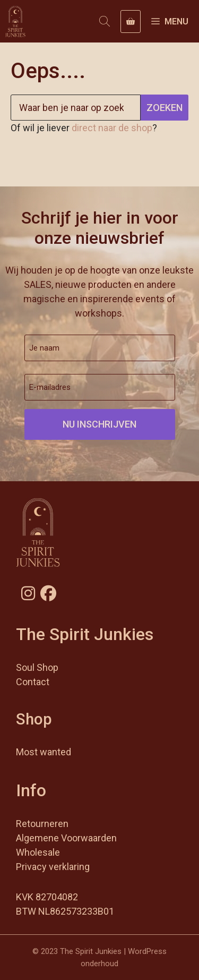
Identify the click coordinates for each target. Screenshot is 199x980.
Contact (33, 682)
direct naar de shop (112, 128)
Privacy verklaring (53, 867)
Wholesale (38, 852)
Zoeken (165, 108)
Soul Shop (37, 667)
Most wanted (44, 752)
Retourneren (42, 824)
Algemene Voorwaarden (66, 838)
